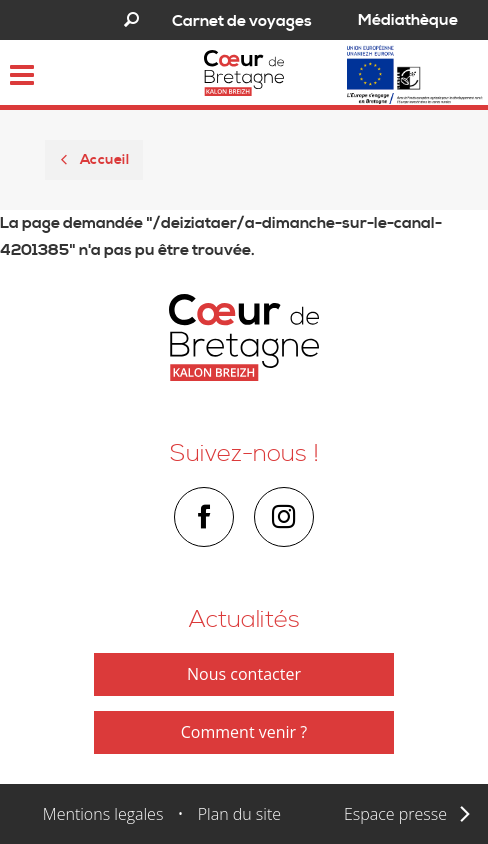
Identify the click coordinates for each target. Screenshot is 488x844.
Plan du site (239, 814)
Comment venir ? (244, 732)
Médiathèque (408, 20)
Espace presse (395, 814)
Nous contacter (244, 674)
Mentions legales (103, 814)
